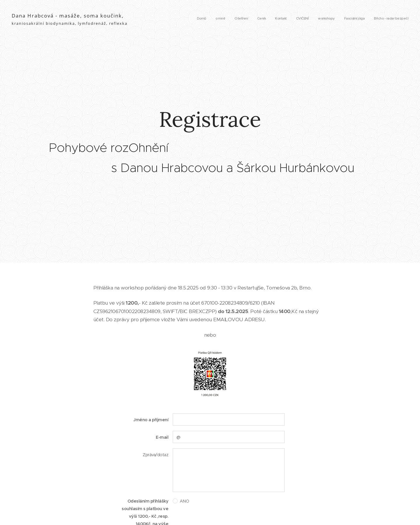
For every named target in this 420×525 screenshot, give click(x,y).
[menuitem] (335, 19)
